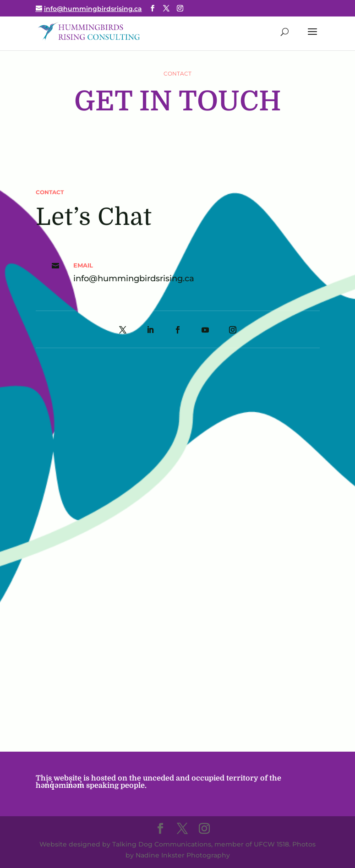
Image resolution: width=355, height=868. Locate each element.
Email (83, 265)
